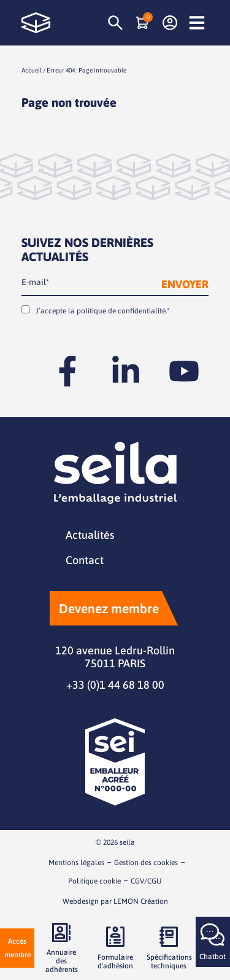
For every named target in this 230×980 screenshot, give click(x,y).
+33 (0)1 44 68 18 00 (115, 685)
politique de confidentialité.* (123, 311)
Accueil (32, 70)
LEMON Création (141, 901)
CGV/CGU (146, 881)
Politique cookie (94, 881)
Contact (85, 560)
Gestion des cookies (146, 863)
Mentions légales (76, 863)
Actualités (90, 535)
